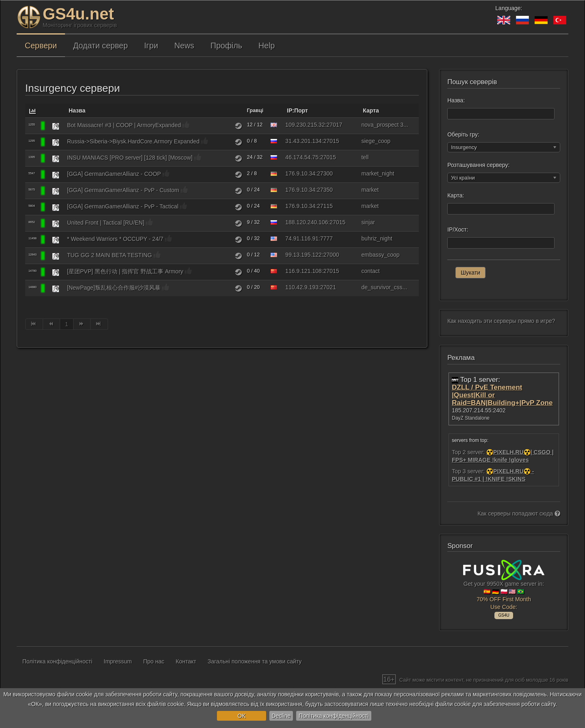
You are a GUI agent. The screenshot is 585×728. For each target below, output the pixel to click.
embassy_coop (380, 255)
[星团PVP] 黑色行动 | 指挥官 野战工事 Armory (125, 271)
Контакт (186, 661)
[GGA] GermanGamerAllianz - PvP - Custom (123, 190)
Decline (281, 716)
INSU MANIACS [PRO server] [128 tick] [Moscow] (130, 158)
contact (370, 271)
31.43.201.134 (303, 141)
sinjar (368, 222)
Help (266, 45)
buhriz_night (377, 238)
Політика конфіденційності (334, 716)
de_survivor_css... (384, 287)
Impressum (118, 661)
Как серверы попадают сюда (519, 513)
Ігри (151, 45)
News (184, 45)
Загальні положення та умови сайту (255, 661)
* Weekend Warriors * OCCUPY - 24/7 (115, 239)
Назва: (456, 100)
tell (365, 157)
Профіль (226, 45)
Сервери (41, 45)
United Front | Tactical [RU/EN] (106, 223)
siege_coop (376, 141)
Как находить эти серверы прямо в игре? (501, 321)
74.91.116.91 (302, 238)
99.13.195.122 (303, 255)
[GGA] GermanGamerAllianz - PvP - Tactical (123, 206)
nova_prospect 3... (385, 125)
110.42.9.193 (302, 287)
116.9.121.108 (303, 271)
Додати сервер (101, 45)
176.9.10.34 (300, 173)
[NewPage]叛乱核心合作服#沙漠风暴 (114, 288)
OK (241, 716)
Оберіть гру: (463, 134)
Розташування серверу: (478, 165)
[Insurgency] (56, 126)
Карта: (456, 195)
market (370, 190)
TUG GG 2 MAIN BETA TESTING (109, 255)
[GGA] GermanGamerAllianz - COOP (114, 174)
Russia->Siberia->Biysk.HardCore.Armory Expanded (133, 141)
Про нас (154, 661)
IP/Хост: (458, 230)
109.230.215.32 (305, 125)
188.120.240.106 (307, 222)
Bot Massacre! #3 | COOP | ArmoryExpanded (124, 125)
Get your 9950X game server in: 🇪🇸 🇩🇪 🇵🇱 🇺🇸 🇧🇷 (504, 588)
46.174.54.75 (302, 157)
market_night (378, 173)
